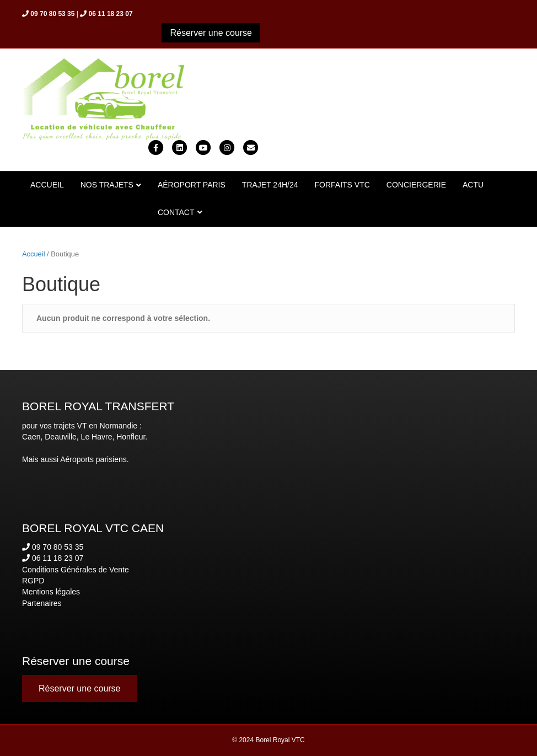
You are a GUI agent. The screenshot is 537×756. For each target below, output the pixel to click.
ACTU (473, 185)
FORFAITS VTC (342, 185)
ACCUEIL (47, 185)
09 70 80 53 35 (53, 547)
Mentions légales (51, 592)
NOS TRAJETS (107, 185)
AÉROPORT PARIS (192, 185)
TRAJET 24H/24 (270, 185)
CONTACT (176, 212)
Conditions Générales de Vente (76, 570)
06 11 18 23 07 (53, 558)
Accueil (34, 254)
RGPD (33, 581)
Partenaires (42, 603)
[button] (211, 33)
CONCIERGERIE (416, 185)
